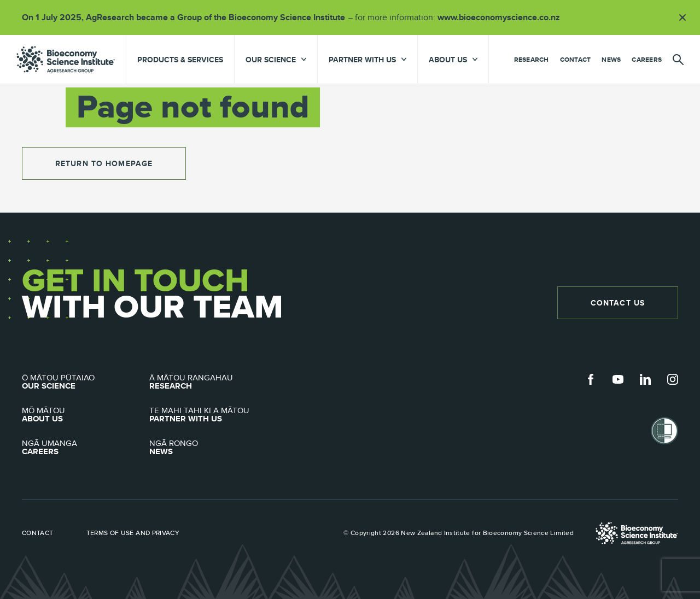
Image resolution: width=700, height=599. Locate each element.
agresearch (66, 59)
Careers (647, 60)
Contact (576, 60)
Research (532, 60)
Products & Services (180, 60)
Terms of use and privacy (133, 533)
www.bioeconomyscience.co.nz (503, 17)
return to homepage (104, 163)
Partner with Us (213, 415)
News (611, 60)
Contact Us (618, 303)
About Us (86, 415)
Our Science (86, 382)
